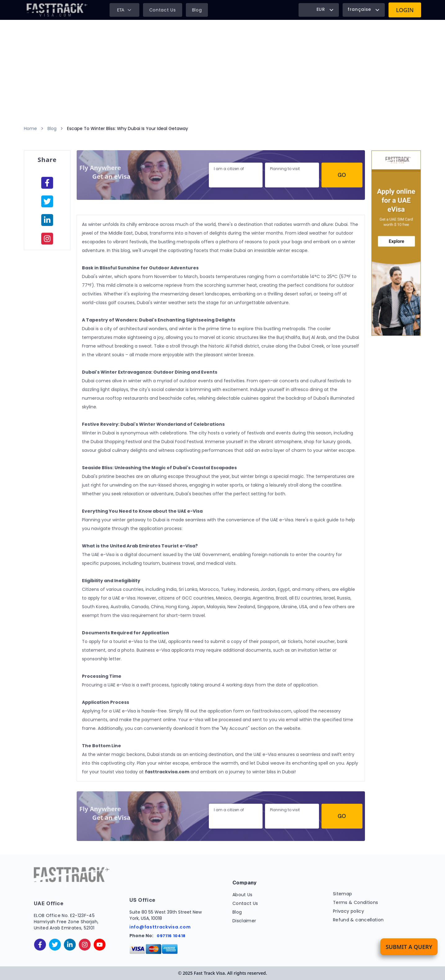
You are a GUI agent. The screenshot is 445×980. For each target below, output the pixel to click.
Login (405, 10)
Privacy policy (348, 911)
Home (30, 128)
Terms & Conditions (355, 902)
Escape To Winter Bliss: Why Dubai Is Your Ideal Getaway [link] (128, 128)
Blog (197, 10)
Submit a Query (409, 947)
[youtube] (100, 945)
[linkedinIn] (47, 220)
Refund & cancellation (358, 920)
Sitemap (342, 894)
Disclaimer (244, 921)
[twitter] (55, 945)
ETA (124, 10)
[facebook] (47, 183)
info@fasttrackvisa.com (160, 927)
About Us (243, 895)
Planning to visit (285, 169)
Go (342, 175)
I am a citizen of (229, 169)
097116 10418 (171, 936)
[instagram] (47, 239)
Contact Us (163, 10)
